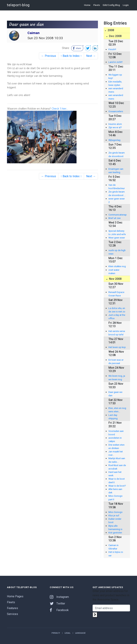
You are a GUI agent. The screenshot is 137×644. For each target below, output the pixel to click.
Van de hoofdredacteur (117, 187)
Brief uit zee (115, 218)
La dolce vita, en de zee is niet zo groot (117, 310)
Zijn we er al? (115, 127)
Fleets (97, 5)
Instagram (59, 597)
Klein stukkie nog (117, 266)
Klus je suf (114, 516)
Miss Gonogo (116, 512)
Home (87, 5)
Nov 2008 (115, 279)
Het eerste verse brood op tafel (117, 333)
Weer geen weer (117, 238)
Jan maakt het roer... (116, 453)
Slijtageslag (114, 140)
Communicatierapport (117, 215)
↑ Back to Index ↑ (71, 56)
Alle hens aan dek (115, 491)
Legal (68, 633)
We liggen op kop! (115, 76)
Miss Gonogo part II (116, 498)
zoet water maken (114, 272)
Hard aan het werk (115, 474)
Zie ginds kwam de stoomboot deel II (117, 155)
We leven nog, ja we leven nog (117, 378)
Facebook (59, 610)
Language (80, 633)
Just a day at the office (117, 317)
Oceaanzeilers (116, 111)
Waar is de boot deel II (117, 481)
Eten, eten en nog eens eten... (117, 410)
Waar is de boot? (117, 486)
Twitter (57, 603)
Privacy (56, 633)
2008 (110, 30)
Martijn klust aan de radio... (117, 460)
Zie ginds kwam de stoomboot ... (117, 193)
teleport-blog (18, 5)
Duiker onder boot (115, 521)
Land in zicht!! (116, 62)
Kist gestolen (115, 533)
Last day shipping (113, 417)
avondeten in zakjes (115, 440)
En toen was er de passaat (116, 362)
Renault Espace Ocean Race (116, 294)
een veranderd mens (116, 90)
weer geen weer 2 (117, 200)
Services (12, 614)
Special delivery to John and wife (117, 233)
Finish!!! (112, 49)
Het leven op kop (117, 347)
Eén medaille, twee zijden (115, 83)
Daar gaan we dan (115, 394)
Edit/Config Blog (111, 5)
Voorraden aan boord (116, 433)
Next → (91, 56)
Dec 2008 (115, 36)
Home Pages (15, 596)
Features (12, 608)
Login (126, 5)
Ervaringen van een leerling (116, 171)
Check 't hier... (60, 109)
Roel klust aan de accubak (117, 467)
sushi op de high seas (117, 252)
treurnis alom (115, 124)
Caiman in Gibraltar (113, 547)
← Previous (49, 56)
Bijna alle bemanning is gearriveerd (115, 528)
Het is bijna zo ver (116, 554)
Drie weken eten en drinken (116, 446)
